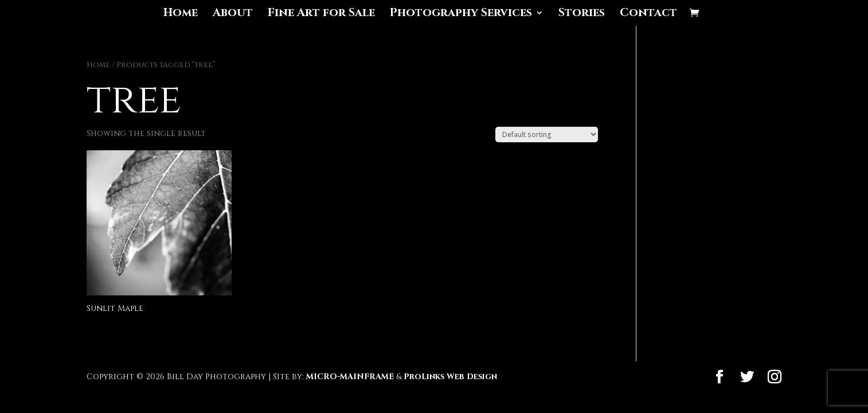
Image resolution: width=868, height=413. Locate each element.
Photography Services (461, 14)
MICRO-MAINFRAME (350, 377)
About (233, 14)
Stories (582, 14)
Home (181, 14)
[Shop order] (547, 135)
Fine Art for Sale (321, 14)
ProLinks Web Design (450, 377)
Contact (648, 14)
